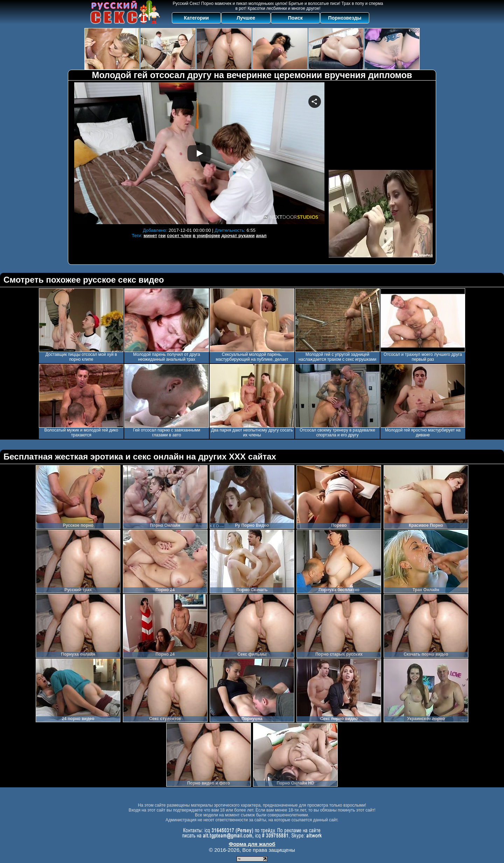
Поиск (295, 18)
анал (261, 236)
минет (150, 236)
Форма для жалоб (252, 844)
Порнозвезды (345, 18)
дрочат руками (238, 236)
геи (162, 236)
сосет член (179, 236)
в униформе (206, 236)
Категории (197, 18)
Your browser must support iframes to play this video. (199, 153)
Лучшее (246, 18)
